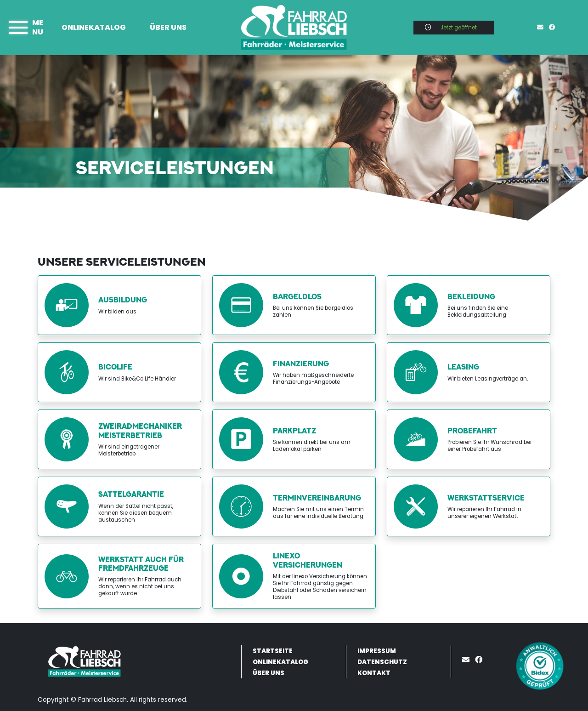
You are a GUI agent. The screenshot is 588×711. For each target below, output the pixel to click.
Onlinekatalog (94, 27)
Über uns (168, 27)
